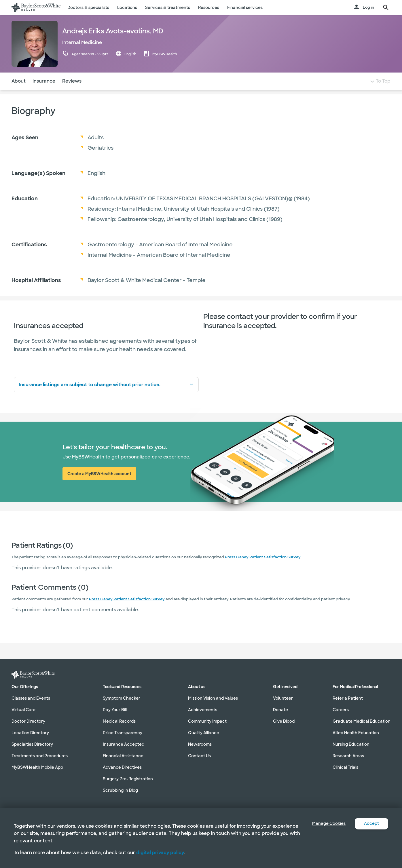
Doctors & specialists (88, 7)
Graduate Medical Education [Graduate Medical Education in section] (362, 721)
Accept (370, 824)
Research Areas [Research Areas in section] (348, 756)
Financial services (245, 7)
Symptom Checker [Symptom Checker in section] (122, 698)
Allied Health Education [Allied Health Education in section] (356, 733)
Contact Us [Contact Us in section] (199, 756)
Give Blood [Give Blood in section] (284, 721)
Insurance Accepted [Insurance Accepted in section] (124, 744)
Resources (209, 7)
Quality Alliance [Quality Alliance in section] (204, 733)
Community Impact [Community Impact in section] (207, 721)
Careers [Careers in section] (341, 710)
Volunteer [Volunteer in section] (283, 698)
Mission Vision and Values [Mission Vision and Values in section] (213, 698)
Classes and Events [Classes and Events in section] (31, 698)
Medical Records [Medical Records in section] (119, 721)
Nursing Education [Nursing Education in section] (351, 744)
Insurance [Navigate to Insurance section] (44, 93)
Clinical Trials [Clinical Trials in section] (345, 767)
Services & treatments (168, 7)
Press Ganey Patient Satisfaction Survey (127, 611)
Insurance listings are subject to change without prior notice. (106, 396)
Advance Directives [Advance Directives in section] (122, 767)
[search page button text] (386, 7)
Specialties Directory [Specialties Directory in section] (32, 744)
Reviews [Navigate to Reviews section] (72, 93)
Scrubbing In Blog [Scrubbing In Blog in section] (120, 790)
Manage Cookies (325, 824)
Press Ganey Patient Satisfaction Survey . (264, 569)
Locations (127, 7)
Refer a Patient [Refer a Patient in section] (348, 698)
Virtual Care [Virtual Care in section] (23, 710)
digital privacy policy (160, 853)
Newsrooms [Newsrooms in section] (200, 744)
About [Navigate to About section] (19, 93)
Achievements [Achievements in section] (203, 710)
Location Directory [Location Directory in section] (30, 733)
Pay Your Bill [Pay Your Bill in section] (115, 710)
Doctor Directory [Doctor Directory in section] (28, 721)
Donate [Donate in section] (280, 710)
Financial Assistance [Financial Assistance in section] (123, 756)
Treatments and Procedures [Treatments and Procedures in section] (40, 756)
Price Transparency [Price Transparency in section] (123, 733)
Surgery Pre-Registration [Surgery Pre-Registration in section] (128, 779)
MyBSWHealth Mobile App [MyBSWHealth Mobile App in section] (37, 767)
